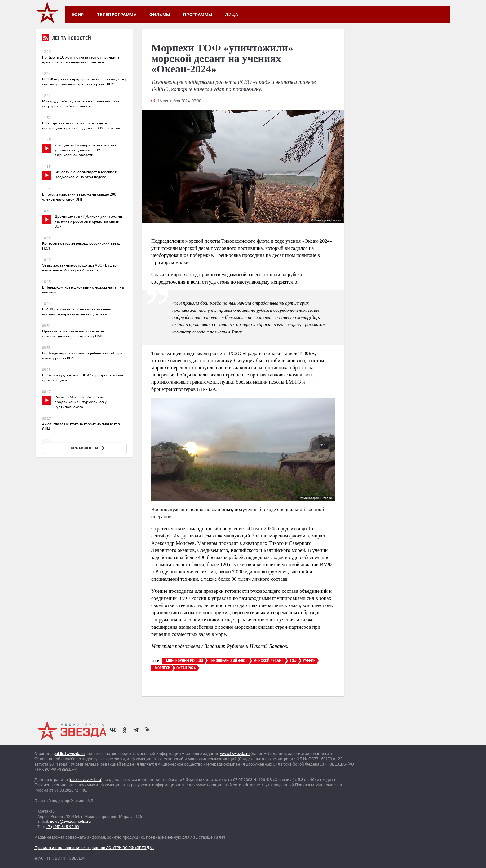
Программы (198, 15)
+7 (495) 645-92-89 (62, 827)
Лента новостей (66, 39)
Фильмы (160, 15)
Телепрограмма (117, 15)
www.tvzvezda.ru (235, 754)
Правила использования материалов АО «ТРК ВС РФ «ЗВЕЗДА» (94, 848)
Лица (232, 15)
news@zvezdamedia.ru (70, 821)
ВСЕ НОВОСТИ (88, 448)
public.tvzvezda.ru (69, 754)
